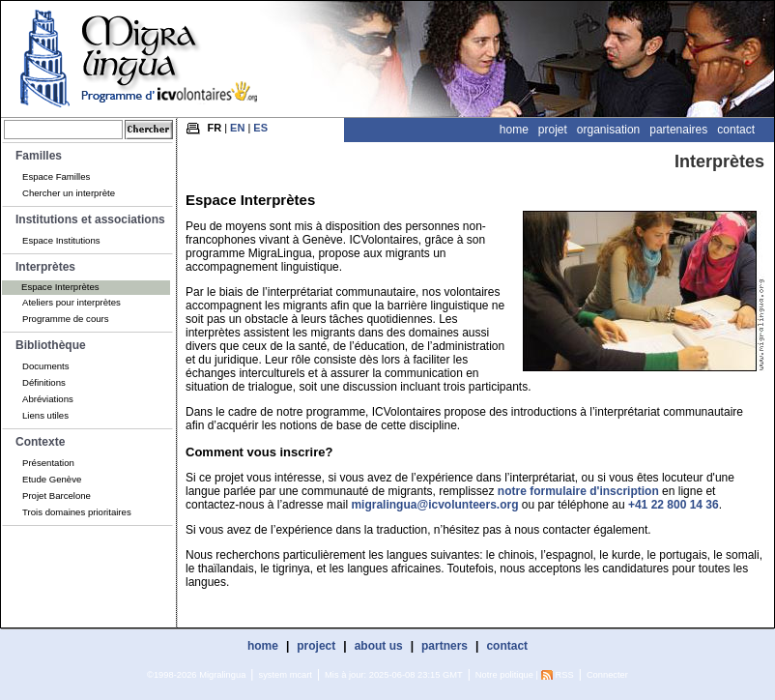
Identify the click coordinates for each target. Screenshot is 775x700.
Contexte (40, 442)
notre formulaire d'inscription (578, 491)
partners (445, 646)
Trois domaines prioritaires (77, 512)
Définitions (44, 382)
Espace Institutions (61, 240)
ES (260, 128)
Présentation (48, 463)
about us (379, 646)
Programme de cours (66, 319)
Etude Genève (52, 479)
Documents (46, 366)
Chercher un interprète (69, 193)
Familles (39, 156)
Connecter (607, 675)
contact (507, 646)
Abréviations (48, 399)
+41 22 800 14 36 (674, 505)
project (316, 646)
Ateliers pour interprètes (72, 302)
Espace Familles (56, 176)
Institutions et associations (90, 219)
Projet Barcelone (57, 496)
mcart (301, 675)
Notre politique (504, 675)
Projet (553, 130)
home (263, 646)
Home (514, 130)
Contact (736, 130)
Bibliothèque (51, 345)
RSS (565, 675)
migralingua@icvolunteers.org (434, 505)
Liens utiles (45, 415)
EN (237, 128)
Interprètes (45, 267)
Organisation (608, 130)
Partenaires (678, 130)
